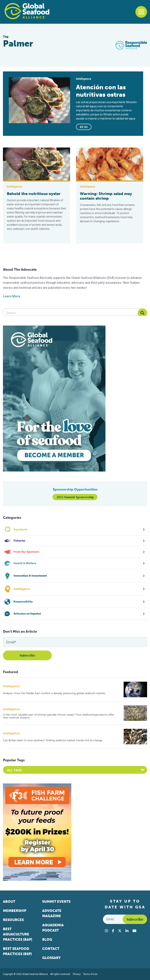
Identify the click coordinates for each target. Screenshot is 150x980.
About (9, 902)
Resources (13, 920)
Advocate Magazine (52, 913)
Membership (15, 911)
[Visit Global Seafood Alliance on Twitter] (120, 931)
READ (84, 127)
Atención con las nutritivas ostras (101, 91)
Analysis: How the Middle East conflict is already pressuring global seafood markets (54, 693)
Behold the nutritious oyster (34, 194)
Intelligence (11, 686)
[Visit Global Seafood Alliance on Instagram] (106, 931)
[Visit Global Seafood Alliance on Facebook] (113, 931)
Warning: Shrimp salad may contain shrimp (106, 196)
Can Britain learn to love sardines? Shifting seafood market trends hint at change (53, 740)
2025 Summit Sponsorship (75, 497)
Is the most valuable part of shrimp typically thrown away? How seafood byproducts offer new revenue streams (58, 716)
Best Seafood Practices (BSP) (17, 951)
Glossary (51, 958)
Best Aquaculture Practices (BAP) (18, 934)
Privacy (77, 974)
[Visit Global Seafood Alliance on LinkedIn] (127, 931)
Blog (47, 940)
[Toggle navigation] (141, 12)
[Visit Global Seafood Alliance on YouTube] (134, 931)
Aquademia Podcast (53, 928)
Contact (51, 949)
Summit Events (56, 902)
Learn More (12, 296)
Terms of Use (90, 974)
